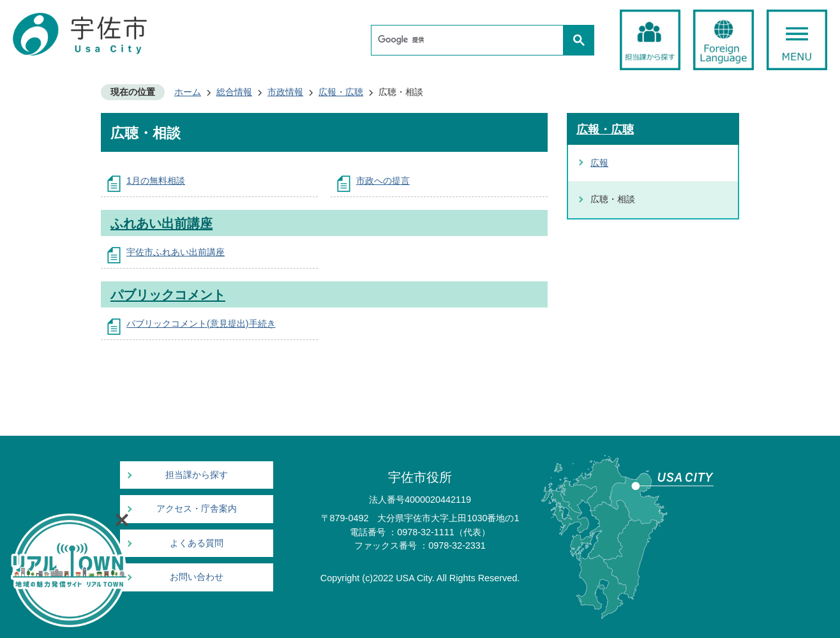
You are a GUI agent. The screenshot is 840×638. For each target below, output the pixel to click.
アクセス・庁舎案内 (197, 509)
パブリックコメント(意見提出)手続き (201, 323)
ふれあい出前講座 (161, 223)
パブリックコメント (168, 295)
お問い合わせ (197, 577)
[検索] (470, 40)
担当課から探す (197, 475)
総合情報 (234, 92)
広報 (599, 163)
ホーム (188, 92)
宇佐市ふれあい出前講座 (176, 252)
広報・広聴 (341, 92)
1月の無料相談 (156, 181)
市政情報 (285, 92)
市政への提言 (383, 181)
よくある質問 (197, 543)
